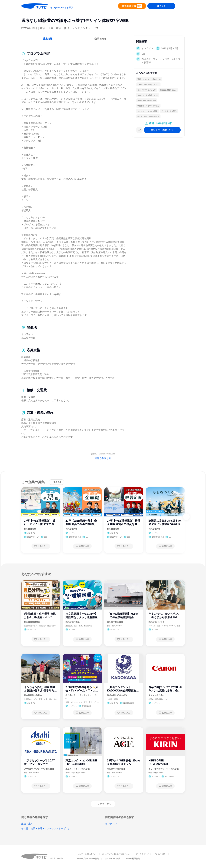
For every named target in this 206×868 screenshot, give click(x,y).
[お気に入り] (139, 130)
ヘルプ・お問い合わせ (87, 854)
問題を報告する (103, 458)
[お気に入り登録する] (41, 546)
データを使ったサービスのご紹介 (151, 854)
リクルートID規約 (112, 859)
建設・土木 (27, 824)
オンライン (111, 824)
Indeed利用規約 (133, 859)
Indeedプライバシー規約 (88, 859)
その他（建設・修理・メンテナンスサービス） (46, 828)
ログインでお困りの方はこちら (116, 854)
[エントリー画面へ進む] (162, 130)
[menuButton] (183, 6)
